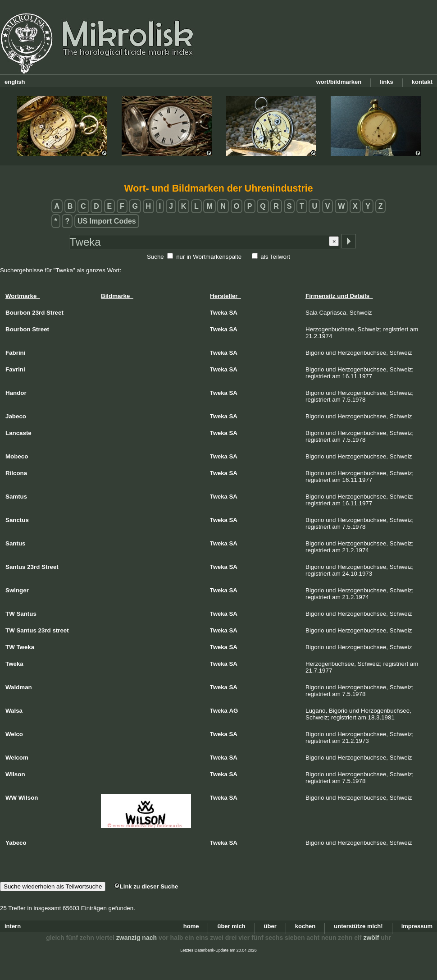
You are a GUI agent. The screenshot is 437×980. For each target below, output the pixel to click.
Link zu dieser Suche (146, 886)
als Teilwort (275, 257)
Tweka (219, 313)
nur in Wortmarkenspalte (209, 257)
